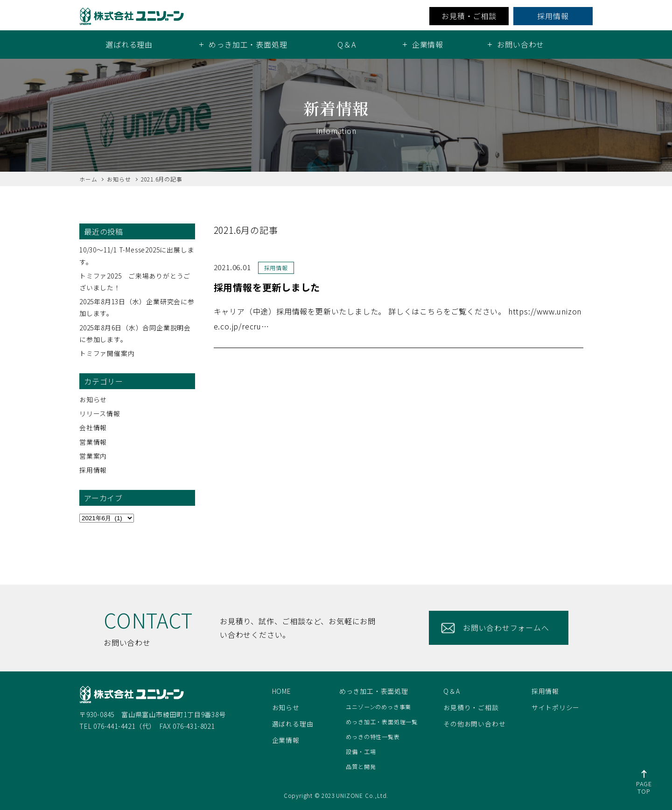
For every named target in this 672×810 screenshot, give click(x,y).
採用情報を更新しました (270, 287)
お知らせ (93, 399)
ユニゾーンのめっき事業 (378, 707)
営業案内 (93, 456)
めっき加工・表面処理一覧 (382, 722)
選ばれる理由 (129, 44)
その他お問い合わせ (474, 724)
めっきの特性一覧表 (373, 737)
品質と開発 (361, 767)
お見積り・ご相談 (471, 707)
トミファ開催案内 (107, 353)
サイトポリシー (556, 707)
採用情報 (553, 16)
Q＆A (346, 44)
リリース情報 (100, 413)
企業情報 (286, 740)
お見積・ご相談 (469, 16)
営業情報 (93, 442)
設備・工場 (361, 752)
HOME (282, 691)
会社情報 (93, 427)
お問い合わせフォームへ (507, 628)
